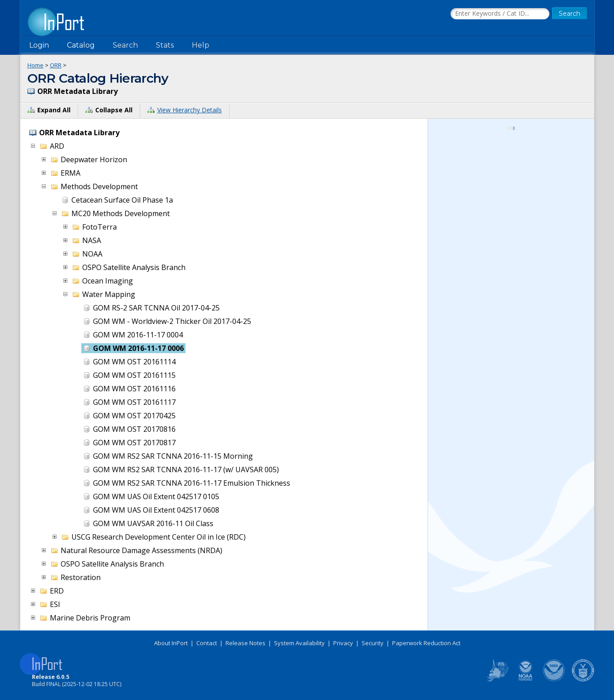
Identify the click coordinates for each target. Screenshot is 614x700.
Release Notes (245, 643)
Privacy (343, 643)
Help (201, 45)
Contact (207, 643)
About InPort (171, 643)
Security (373, 643)
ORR (56, 65)
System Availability (299, 643)
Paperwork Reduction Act (426, 643)
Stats (165, 45)
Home (35, 65)
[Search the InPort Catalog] (500, 14)
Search (125, 45)
